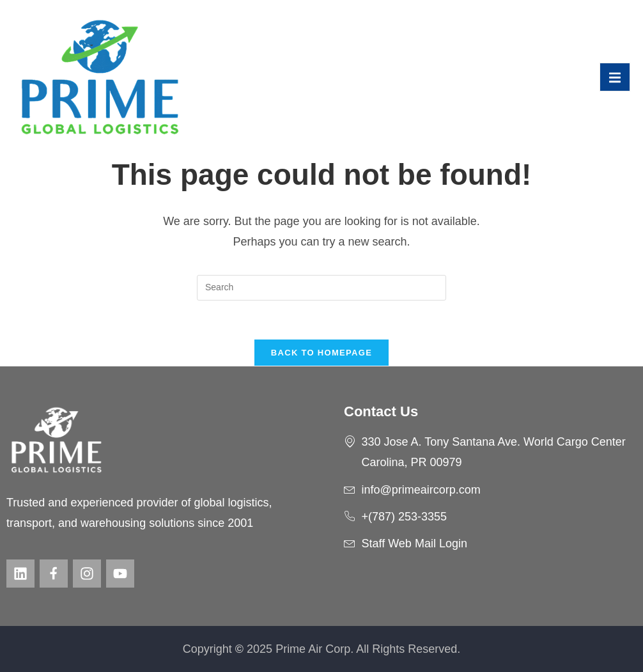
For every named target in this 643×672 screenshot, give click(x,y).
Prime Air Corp (313, 649)
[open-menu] (615, 77)
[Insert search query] (321, 288)
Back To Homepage (321, 353)
